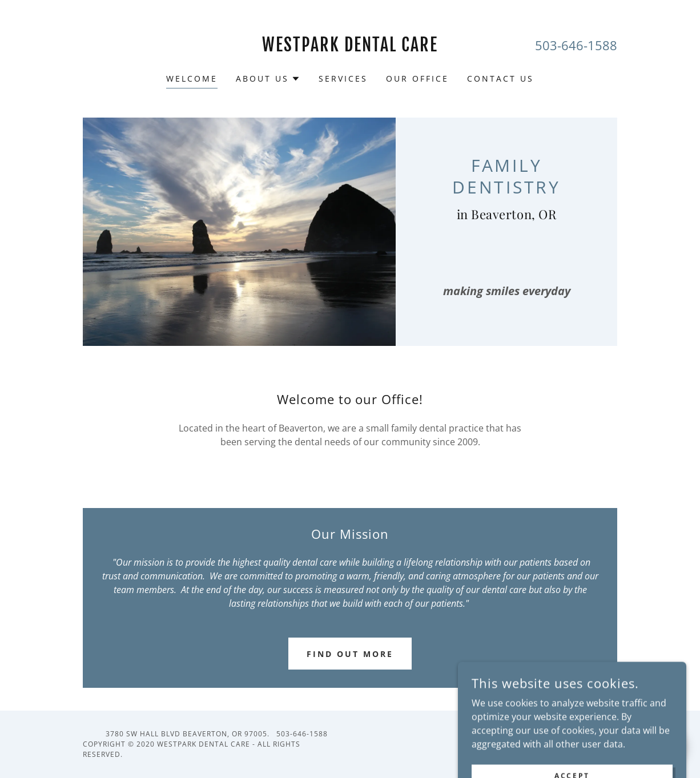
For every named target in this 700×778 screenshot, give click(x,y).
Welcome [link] (192, 78)
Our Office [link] (417, 78)
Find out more (350, 654)
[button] (268, 79)
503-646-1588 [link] (576, 45)
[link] (350, 48)
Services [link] (343, 78)
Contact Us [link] (500, 78)
